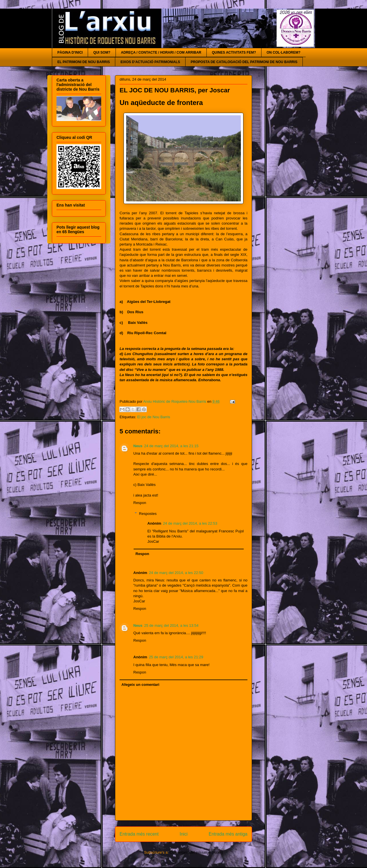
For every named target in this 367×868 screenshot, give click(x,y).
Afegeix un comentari (140, 685)
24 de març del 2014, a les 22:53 (190, 523)
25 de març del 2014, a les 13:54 (171, 625)
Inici (184, 834)
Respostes (148, 514)
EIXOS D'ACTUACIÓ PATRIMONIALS (150, 62)
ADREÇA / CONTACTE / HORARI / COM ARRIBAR (161, 52)
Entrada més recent (139, 834)
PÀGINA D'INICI (70, 52)
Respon (140, 503)
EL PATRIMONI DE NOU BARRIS (84, 62)
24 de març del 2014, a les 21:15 (171, 446)
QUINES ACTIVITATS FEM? (234, 52)
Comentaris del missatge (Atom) (196, 852)
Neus (138, 446)
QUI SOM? (102, 52)
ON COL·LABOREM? (284, 52)
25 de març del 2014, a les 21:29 (176, 657)
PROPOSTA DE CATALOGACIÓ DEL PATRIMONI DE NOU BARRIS (244, 62)
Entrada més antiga (228, 834)
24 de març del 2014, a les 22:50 (176, 573)
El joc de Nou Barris (154, 417)
